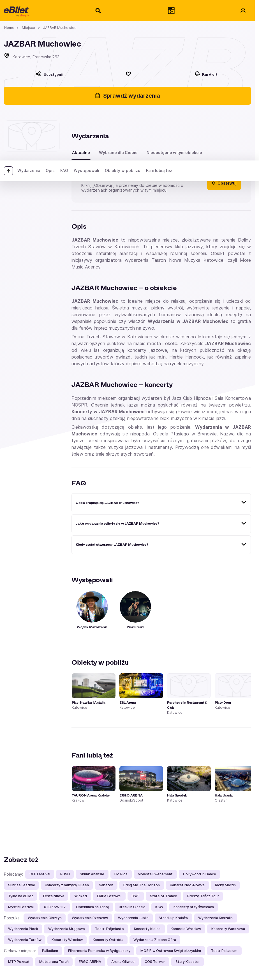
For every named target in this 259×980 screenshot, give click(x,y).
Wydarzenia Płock (23, 929)
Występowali (86, 170)
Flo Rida (121, 874)
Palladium (50, 951)
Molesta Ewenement (155, 874)
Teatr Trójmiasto (109, 929)
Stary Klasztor (188, 962)
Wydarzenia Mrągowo (67, 929)
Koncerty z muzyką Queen (67, 885)
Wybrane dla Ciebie (118, 152)
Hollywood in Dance (200, 874)
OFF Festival (40, 874)
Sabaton (106, 885)
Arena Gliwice (123, 962)
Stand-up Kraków (173, 918)
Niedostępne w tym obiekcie (174, 152)
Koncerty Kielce (147, 929)
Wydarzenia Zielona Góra (155, 940)
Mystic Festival (21, 907)
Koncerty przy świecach (194, 907)
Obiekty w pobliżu (123, 170)
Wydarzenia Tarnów (25, 940)
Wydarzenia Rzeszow (90, 918)
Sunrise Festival (21, 885)
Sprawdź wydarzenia (127, 96)
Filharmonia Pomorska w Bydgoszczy (99, 951)
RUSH (65, 874)
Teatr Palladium (224, 951)
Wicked (81, 896)
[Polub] (129, 74)
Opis (50, 170)
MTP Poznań (19, 962)
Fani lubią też (159, 170)
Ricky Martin (225, 885)
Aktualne (81, 152)
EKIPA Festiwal (109, 896)
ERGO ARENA (90, 962)
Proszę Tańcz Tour (203, 896)
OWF (136, 896)
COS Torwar (155, 962)
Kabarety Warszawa (228, 929)
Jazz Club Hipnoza (191, 398)
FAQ (64, 170)
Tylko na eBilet (21, 896)
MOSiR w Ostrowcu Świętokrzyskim (171, 951)
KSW (159, 907)
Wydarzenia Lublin (133, 918)
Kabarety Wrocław (67, 940)
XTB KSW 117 (55, 907)
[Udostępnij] (49, 74)
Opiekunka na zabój (92, 907)
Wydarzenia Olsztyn (45, 918)
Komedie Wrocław (186, 929)
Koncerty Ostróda (108, 940)
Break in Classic (132, 907)
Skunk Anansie (92, 874)
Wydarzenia (29, 170)
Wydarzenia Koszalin (215, 918)
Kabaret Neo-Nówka (187, 885)
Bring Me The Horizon (142, 885)
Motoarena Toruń (54, 962)
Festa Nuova (54, 896)
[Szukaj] (98, 11)
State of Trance (164, 896)
